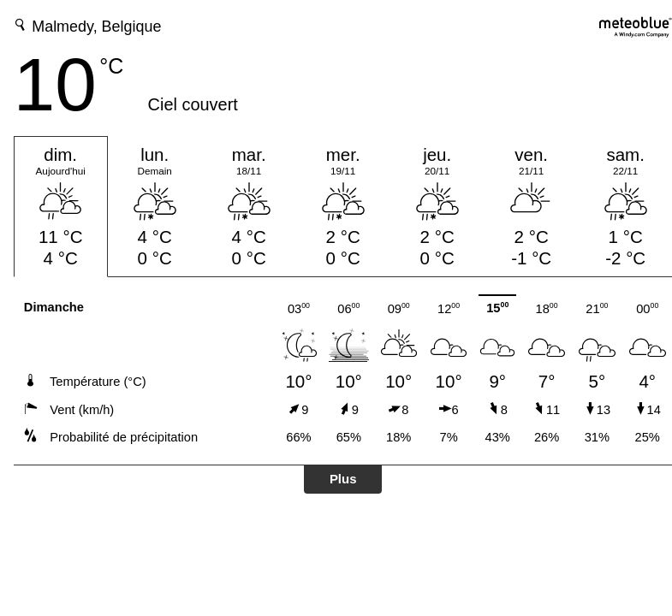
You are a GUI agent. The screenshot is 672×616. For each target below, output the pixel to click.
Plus (343, 479)
